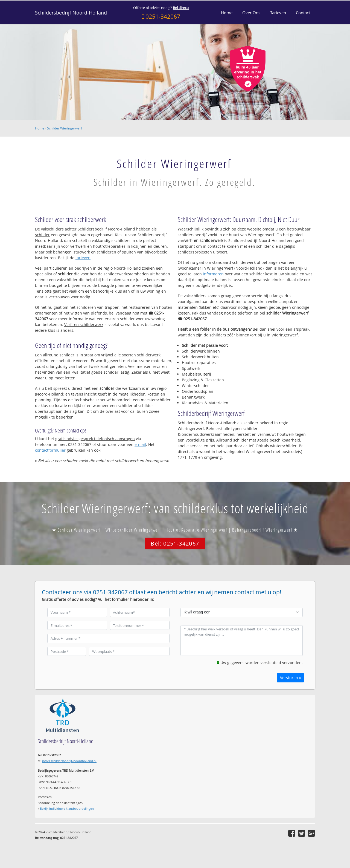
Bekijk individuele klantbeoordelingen (67, 808)
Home (40, 128)
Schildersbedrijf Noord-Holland (71, 13)
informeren (213, 274)
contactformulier (50, 450)
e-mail (140, 444)
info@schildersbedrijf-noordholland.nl (69, 761)
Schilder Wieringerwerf (65, 128)
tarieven (83, 258)
